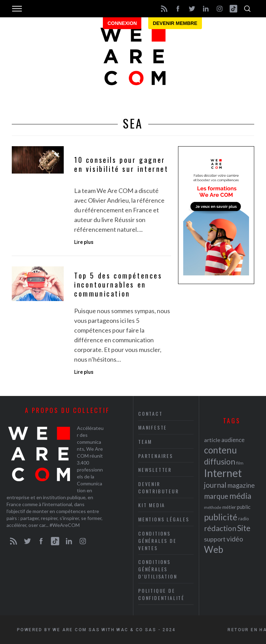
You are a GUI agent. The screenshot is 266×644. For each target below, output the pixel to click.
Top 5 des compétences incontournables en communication (118, 285)
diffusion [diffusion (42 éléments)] (220, 461)
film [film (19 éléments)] (240, 463)
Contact (150, 413)
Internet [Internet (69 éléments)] (223, 473)
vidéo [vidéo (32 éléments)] (235, 539)
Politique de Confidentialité (161, 594)
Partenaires (156, 455)
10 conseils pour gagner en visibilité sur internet (121, 164)
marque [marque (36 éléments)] (216, 496)
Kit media (152, 505)
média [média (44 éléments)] (240, 495)
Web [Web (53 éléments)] (214, 549)
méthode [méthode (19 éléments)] (213, 507)
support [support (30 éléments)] (215, 539)
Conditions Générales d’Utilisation (158, 569)
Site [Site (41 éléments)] (244, 528)
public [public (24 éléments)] (244, 506)
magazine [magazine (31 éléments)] (241, 485)
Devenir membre (175, 23)
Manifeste (153, 427)
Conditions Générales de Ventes (157, 540)
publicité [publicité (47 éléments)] (221, 517)
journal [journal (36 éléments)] (215, 484)
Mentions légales (164, 519)
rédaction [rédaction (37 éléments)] (220, 528)
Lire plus (84, 242)
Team (145, 442)
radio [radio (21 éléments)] (244, 518)
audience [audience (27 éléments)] (233, 439)
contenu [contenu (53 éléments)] (220, 450)
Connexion (122, 23)
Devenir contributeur (159, 487)
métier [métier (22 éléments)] (229, 507)
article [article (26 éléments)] (212, 439)
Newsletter (155, 470)
